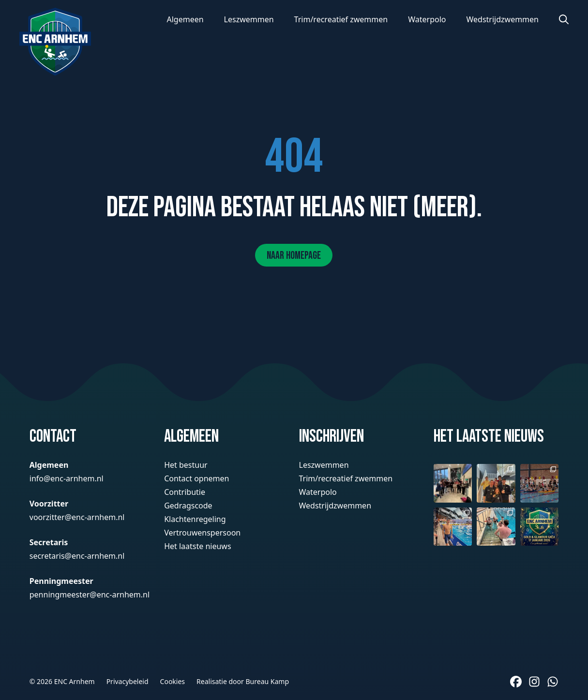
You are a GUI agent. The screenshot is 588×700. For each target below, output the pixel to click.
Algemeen (185, 19)
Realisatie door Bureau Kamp (243, 681)
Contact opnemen (196, 478)
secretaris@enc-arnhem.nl (77, 556)
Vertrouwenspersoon (202, 533)
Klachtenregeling (195, 519)
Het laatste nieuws (197, 546)
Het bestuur (186, 465)
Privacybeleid (128, 681)
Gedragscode (188, 506)
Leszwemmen (249, 19)
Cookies (173, 681)
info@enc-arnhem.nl (67, 478)
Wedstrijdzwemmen (502, 19)
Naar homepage (294, 256)
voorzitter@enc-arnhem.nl (77, 517)
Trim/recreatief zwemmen (341, 19)
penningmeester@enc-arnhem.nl (90, 595)
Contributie (185, 492)
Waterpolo (427, 19)
